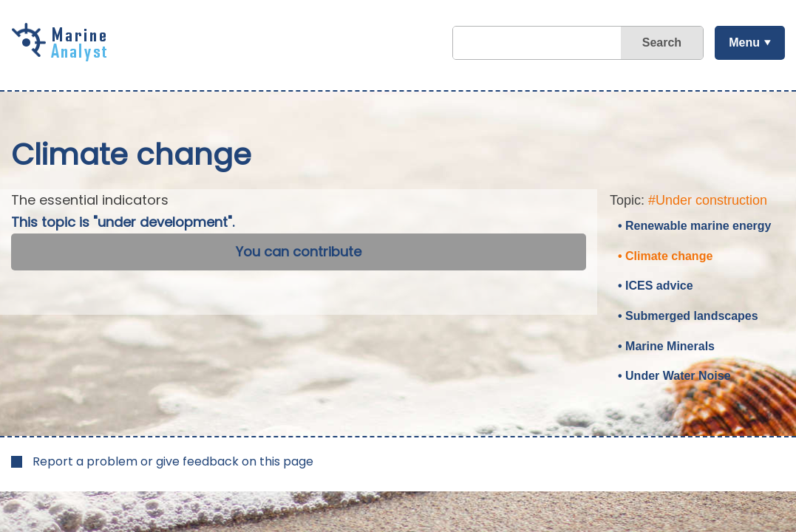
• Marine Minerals (666, 346)
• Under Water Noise (674, 376)
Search (662, 42)
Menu (744, 42)
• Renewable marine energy (694, 226)
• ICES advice (656, 286)
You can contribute (299, 252)
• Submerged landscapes (688, 316)
